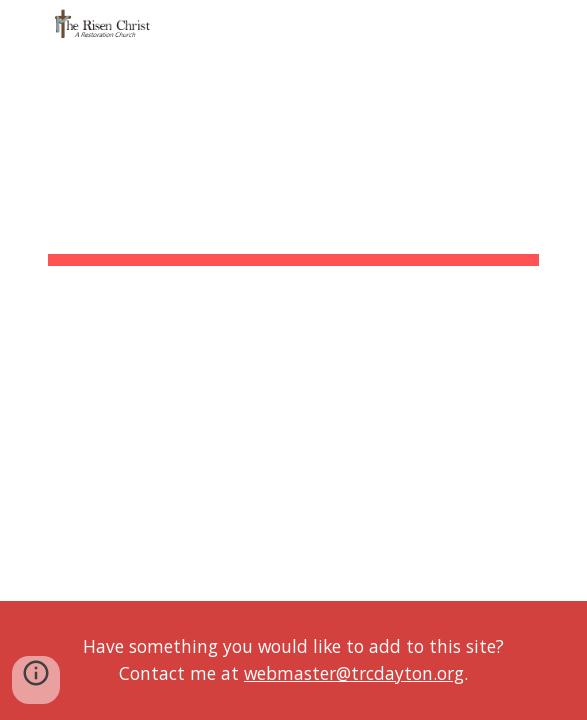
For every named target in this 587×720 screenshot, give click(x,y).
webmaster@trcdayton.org (354, 673)
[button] (24, 27)
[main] (293, 215)
